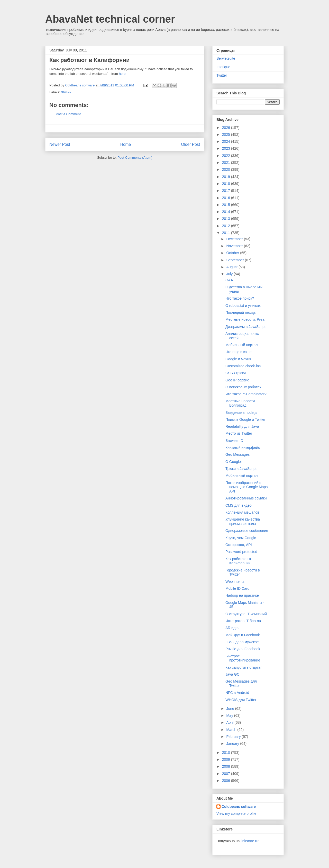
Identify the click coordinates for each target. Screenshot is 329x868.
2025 (227, 135)
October (233, 253)
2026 (227, 128)
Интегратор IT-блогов (243, 621)
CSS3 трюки (236, 373)
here (122, 74)
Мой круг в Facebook (243, 635)
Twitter (222, 75)
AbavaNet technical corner (110, 19)
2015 (227, 205)
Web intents (235, 581)
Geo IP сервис (237, 380)
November (235, 246)
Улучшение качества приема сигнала (243, 521)
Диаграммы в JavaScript (245, 327)
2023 (227, 148)
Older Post (190, 144)
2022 (227, 156)
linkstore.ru (249, 841)
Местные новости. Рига (245, 319)
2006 (227, 781)
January (233, 744)
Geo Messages (237, 454)
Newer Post (60, 144)
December (235, 239)
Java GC (232, 674)
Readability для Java (242, 426)
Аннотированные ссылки (246, 498)
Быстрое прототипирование (243, 658)
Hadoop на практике (242, 595)
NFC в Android (237, 693)
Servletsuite (226, 58)
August (232, 267)
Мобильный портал (241, 345)
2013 (227, 219)
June (231, 709)
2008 (227, 766)
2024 (227, 141)
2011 (227, 233)
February (234, 737)
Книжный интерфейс (243, 448)
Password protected (241, 552)
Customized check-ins (243, 366)
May (230, 715)
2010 (227, 753)
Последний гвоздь (241, 312)
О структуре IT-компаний (246, 614)
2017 (227, 191)
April (230, 722)
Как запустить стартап (244, 667)
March (232, 730)
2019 (227, 177)
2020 (227, 169)
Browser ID (234, 441)
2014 (227, 212)
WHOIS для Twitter (241, 700)
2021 (227, 163)
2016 (227, 198)
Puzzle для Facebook (243, 649)
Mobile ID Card (237, 588)
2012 (227, 226)
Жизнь (66, 92)
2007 (227, 774)
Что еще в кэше (239, 352)
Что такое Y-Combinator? (246, 394)
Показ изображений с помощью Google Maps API (246, 487)
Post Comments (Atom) (135, 158)
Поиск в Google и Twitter (245, 419)
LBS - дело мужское (242, 642)
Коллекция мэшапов (242, 512)
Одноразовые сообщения (247, 531)
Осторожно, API (239, 545)
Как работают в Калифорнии (238, 561)
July (230, 274)
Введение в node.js (241, 413)
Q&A (229, 280)
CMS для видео (239, 505)
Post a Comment (68, 114)
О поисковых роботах (243, 387)
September (235, 260)
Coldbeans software (239, 807)
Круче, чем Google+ (242, 538)
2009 (227, 759)
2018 (227, 184)
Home (126, 144)
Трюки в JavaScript (241, 469)
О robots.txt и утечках (243, 306)
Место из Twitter (239, 433)
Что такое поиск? (240, 298)
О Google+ (234, 462)
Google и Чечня (238, 359)
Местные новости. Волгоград (241, 403)
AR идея (232, 628)
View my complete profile (236, 813)
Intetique (223, 67)
